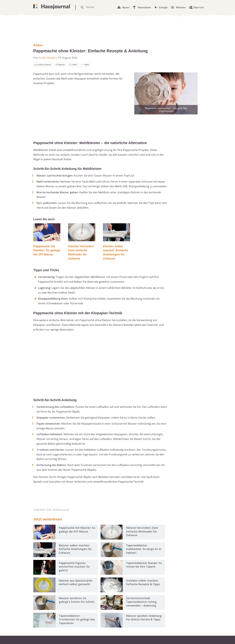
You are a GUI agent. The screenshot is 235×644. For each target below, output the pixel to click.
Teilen (78, 65)
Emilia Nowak (47, 58)
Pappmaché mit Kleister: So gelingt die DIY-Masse (47, 251)
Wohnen (181, 7)
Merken (64, 65)
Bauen (126, 7)
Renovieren (144, 7)
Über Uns (199, 7)
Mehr (92, 65)
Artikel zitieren (44, 65)
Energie (163, 7)
